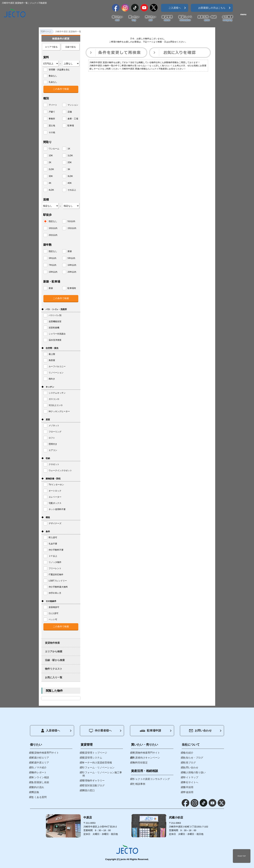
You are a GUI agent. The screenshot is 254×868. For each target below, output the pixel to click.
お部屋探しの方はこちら (212, 8)
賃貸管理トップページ (95, 753)
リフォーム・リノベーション (98, 767)
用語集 (35, 792)
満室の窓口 (89, 790)
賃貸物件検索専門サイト (45, 753)
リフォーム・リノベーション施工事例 (102, 774)
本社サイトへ (191, 782)
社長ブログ (190, 763)
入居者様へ (51, 731)
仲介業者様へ (100, 731)
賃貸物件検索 (52, 643)
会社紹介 (188, 753)
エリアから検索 (54, 651)
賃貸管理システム (92, 758)
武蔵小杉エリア (40, 758)
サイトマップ (191, 777)
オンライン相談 (40, 777)
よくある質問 (39, 797)
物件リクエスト (54, 669)
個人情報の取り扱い (195, 772)
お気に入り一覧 (54, 677)
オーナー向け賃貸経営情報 (97, 763)
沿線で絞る (71, 47)
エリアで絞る (51, 47)
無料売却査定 (140, 763)
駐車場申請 (150, 731)
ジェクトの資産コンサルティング (151, 779)
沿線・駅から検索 (55, 660)
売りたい (150, 19)
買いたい (134, 19)
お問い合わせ (200, 731)
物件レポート (39, 772)
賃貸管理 (167, 19)
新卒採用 (188, 787)
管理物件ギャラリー (93, 781)
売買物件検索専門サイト (146, 753)
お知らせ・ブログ (193, 758)
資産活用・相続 (207, 19)
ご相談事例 (139, 784)
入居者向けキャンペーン (146, 758)
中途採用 (188, 792)
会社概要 (228, 19)
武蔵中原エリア (40, 763)
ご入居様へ (175, 8)
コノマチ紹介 (39, 767)
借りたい (117, 19)
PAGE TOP (242, 856)
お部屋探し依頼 (40, 782)
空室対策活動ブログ (93, 785)
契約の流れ (38, 787)
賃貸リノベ (185, 19)
